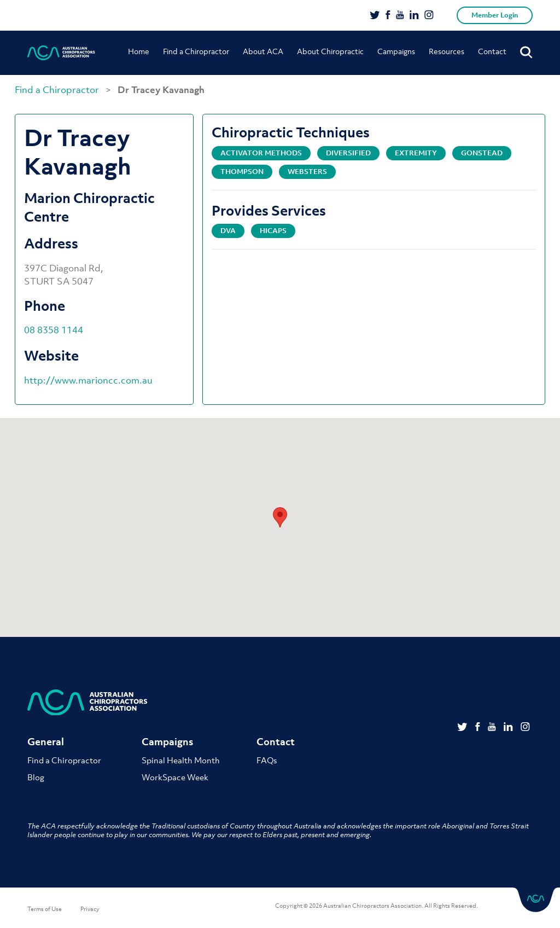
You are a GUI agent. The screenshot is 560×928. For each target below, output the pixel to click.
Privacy (90, 909)
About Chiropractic (330, 51)
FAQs (267, 760)
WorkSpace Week (175, 777)
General (46, 742)
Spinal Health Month (181, 760)
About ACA (263, 51)
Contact (492, 51)
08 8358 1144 (54, 330)
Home (139, 51)
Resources (447, 51)
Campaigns (396, 51)
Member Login (495, 15)
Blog (36, 777)
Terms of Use (45, 909)
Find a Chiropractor (196, 51)
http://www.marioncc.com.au (88, 380)
